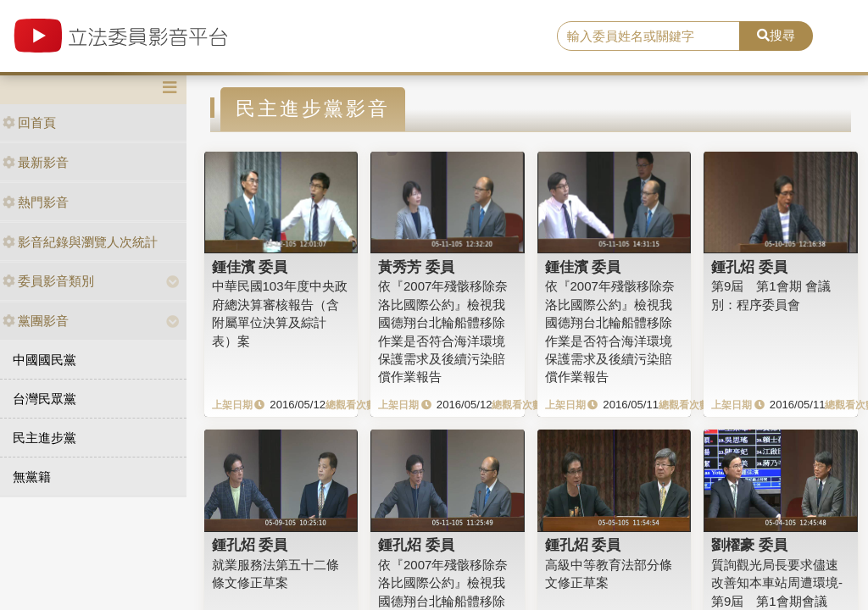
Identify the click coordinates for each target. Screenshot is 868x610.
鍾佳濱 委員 (250, 267)
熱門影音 (36, 202)
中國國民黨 (45, 360)
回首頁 (29, 122)
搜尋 (776, 35)
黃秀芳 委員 (416, 267)
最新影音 (36, 162)
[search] (648, 36)
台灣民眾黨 (45, 399)
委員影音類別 (48, 281)
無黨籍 (32, 477)
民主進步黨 (45, 438)
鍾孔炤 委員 (749, 267)
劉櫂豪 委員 (749, 545)
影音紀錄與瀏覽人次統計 (80, 242)
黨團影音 (36, 321)
